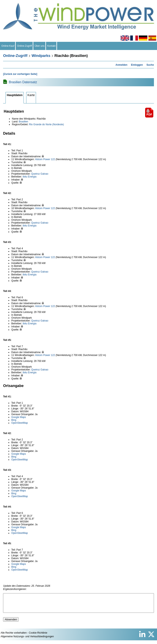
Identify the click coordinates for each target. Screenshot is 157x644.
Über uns (40, 46)
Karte (31, 95)
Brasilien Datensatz (23, 82)
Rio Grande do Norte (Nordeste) (47, 124)
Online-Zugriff (25, 46)
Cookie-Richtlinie (38, 636)
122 (53, 159)
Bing (14, 420)
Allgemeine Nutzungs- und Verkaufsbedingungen (27, 640)
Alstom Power (43, 159)
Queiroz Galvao (40, 174)
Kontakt (52, 46)
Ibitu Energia (30, 177)
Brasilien (24, 122)
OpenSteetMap (20, 423)
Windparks (41, 56)
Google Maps (19, 417)
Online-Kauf (8, 46)
